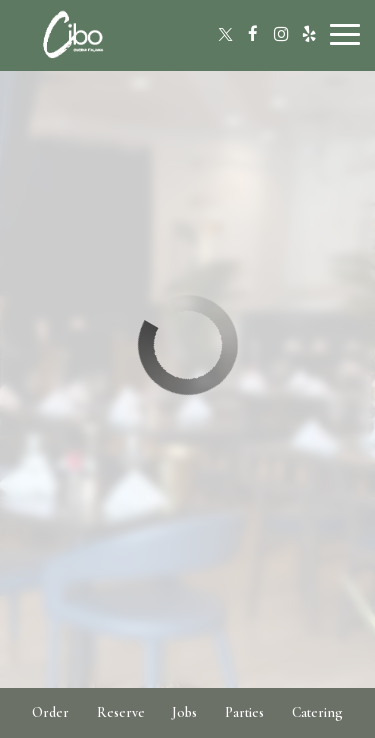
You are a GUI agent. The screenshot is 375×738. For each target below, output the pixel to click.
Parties (244, 712)
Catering (317, 712)
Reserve (121, 712)
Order (50, 712)
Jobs (184, 712)
